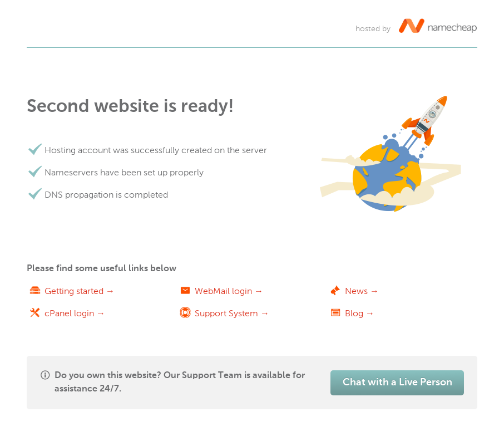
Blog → (360, 313)
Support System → (232, 313)
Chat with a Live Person (397, 383)
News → (362, 291)
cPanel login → (75, 313)
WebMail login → (229, 291)
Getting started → (80, 291)
